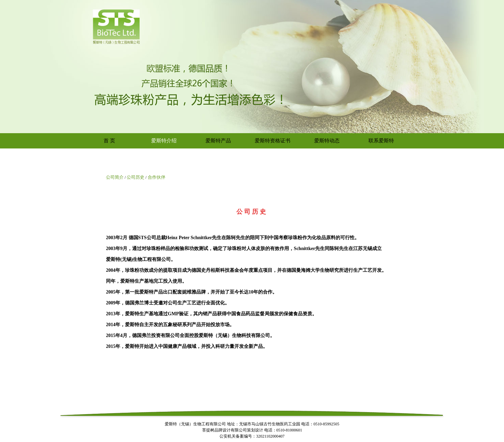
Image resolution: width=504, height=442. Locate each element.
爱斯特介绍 (164, 141)
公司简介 (115, 177)
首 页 (109, 141)
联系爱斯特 (381, 141)
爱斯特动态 (327, 141)
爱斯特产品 (218, 141)
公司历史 (136, 177)
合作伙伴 (157, 177)
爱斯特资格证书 (273, 141)
